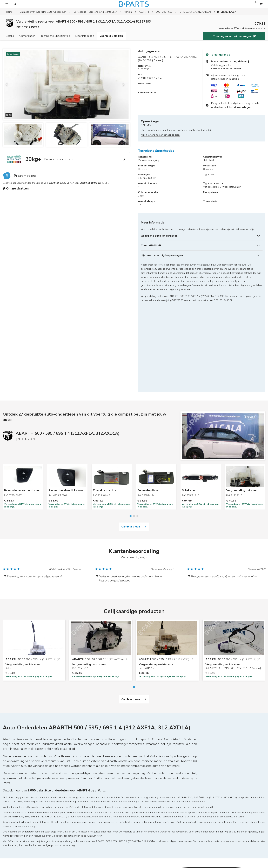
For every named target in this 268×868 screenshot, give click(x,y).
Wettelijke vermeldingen (16, 821)
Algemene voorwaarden (16, 831)
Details (10, 36)
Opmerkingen (27, 36)
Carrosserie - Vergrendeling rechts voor (95, 12)
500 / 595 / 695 (164, 12)
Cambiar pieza (134, 442)
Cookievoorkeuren (13, 836)
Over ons (71, 836)
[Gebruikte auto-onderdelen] (202, 236)
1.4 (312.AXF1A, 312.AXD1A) (195, 12)
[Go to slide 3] (137, 431)
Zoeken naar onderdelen (79, 807)
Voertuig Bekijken (111, 36)
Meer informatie (85, 36)
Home (9, 12)
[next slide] (124, 84)
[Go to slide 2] (134, 431)
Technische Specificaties (55, 36)
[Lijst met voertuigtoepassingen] (202, 255)
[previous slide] (8, 84)
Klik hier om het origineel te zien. (161, 135)
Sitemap (8, 802)
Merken (128, 12)
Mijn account (9, 812)
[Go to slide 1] (131, 431)
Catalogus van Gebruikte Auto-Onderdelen (43, 12)
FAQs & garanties (12, 817)
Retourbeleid (10, 826)
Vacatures (71, 817)
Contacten (71, 831)
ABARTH (144, 12)
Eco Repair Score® (76, 826)
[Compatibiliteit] (202, 246)
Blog (68, 821)
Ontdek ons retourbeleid (226, 69)
